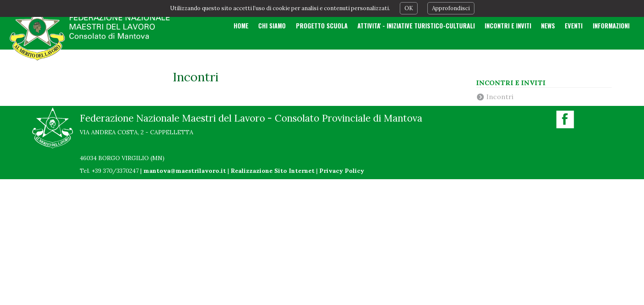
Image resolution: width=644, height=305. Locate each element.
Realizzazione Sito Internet (273, 171)
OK (409, 8)
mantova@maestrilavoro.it (185, 171)
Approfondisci (451, 8)
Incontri (500, 97)
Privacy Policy (342, 171)
